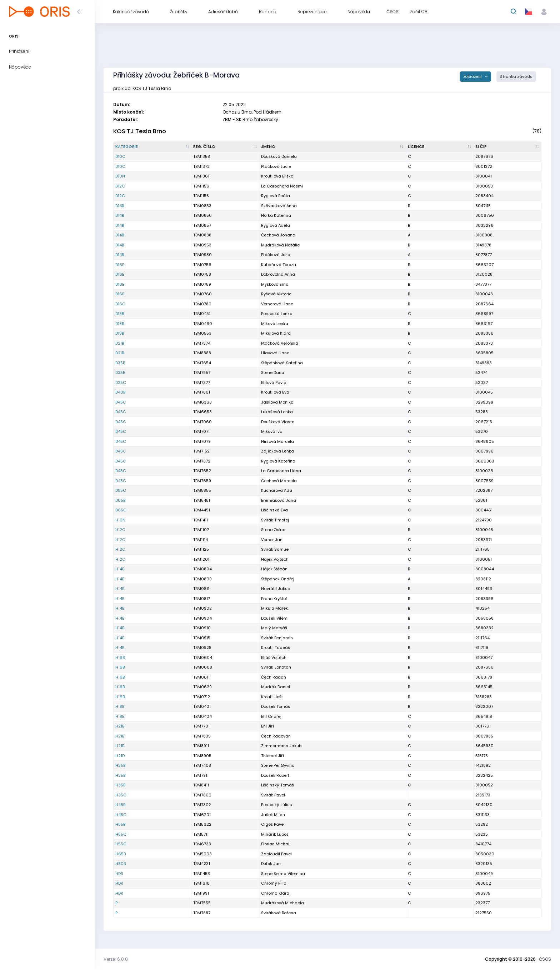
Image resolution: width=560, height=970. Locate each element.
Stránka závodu (516, 77)
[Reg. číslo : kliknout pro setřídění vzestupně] (225, 147)
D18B (120, 314)
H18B (120, 706)
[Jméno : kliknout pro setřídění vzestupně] (332, 147)
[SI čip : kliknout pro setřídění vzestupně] (507, 147)
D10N (120, 176)
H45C (121, 815)
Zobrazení (473, 77)
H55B (120, 824)
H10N (120, 520)
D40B (120, 392)
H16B (120, 657)
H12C (120, 530)
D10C (120, 156)
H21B (120, 726)
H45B (120, 805)
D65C (121, 510)
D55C (121, 490)
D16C (120, 304)
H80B (121, 864)
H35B (120, 765)
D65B (120, 500)
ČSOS (545, 959)
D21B (120, 343)
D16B (120, 265)
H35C (121, 795)
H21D (120, 756)
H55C (121, 834)
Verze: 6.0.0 (116, 959)
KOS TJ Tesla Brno (140, 131)
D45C (121, 402)
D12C (120, 186)
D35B (120, 363)
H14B (120, 569)
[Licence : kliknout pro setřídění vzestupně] (440, 147)
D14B (120, 206)
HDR (119, 874)
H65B (121, 854)
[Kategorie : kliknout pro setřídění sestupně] (152, 147)
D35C (121, 382)
